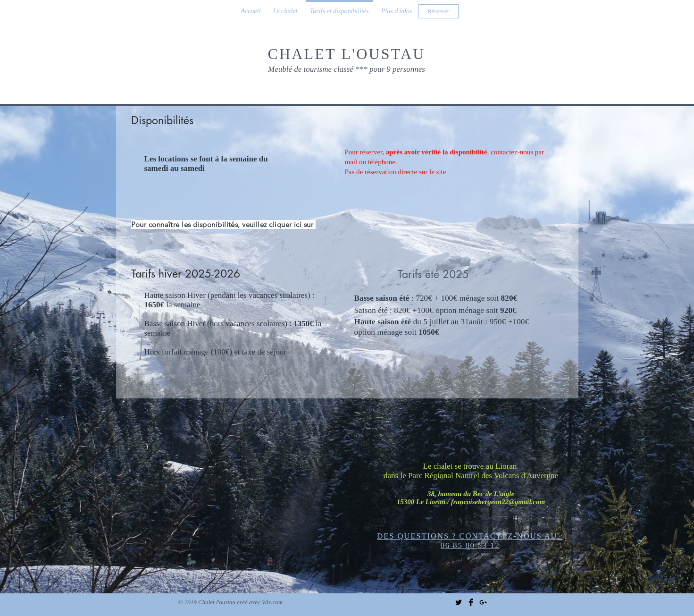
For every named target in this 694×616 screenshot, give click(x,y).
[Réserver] (439, 11)
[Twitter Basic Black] (459, 602)
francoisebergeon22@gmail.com (498, 502)
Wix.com (272, 602)
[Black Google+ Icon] (483, 602)
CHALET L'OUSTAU (346, 54)
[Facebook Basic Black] (471, 602)
